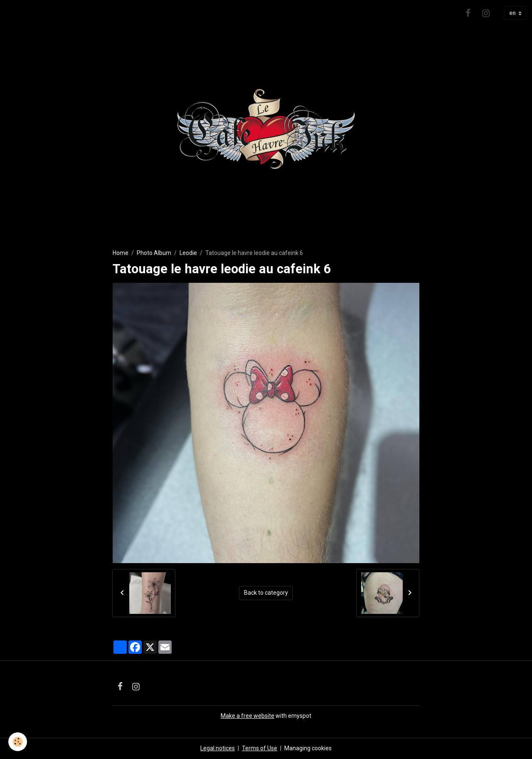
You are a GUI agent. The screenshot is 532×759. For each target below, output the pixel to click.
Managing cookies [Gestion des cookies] (308, 748)
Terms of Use (260, 748)
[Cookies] (18, 742)
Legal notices (218, 748)
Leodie (188, 253)
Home (121, 253)
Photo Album (154, 253)
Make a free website (248, 716)
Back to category (266, 593)
